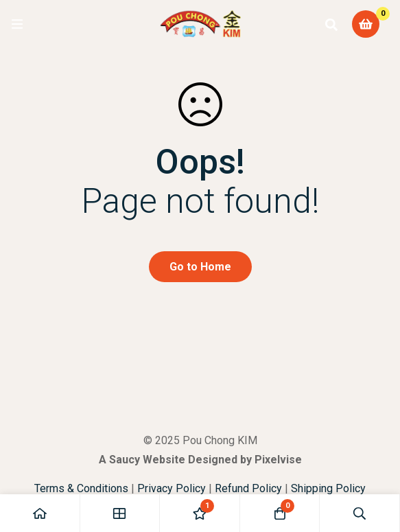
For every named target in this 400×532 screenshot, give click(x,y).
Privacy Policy (172, 488)
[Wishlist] (200, 513)
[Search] (331, 24)
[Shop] (120, 513)
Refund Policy (248, 488)
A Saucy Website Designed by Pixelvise (200, 460)
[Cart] (366, 24)
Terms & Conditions (81, 488)
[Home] (40, 513)
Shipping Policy (328, 488)
